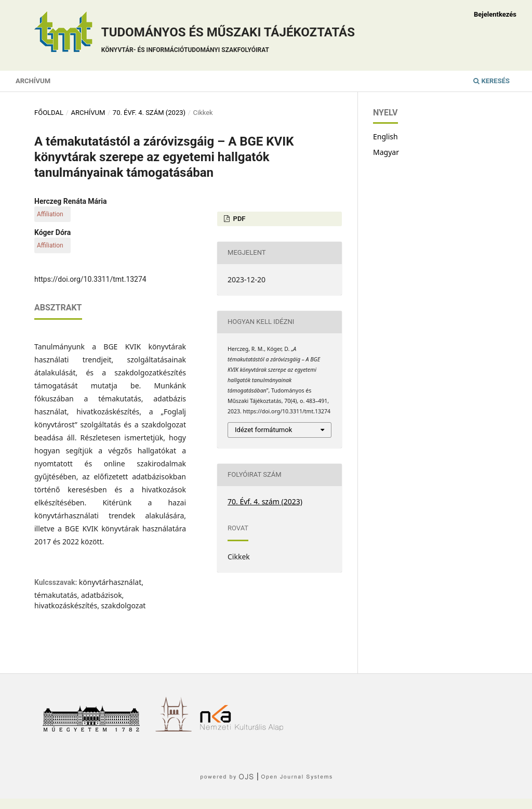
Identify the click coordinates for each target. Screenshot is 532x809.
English (385, 136)
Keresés (491, 81)
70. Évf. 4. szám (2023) (149, 113)
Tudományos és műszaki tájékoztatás (228, 41)
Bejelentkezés (495, 14)
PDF (238, 219)
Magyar (386, 152)
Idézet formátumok (263, 430)
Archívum (33, 81)
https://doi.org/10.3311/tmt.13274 (90, 279)
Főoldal (49, 113)
